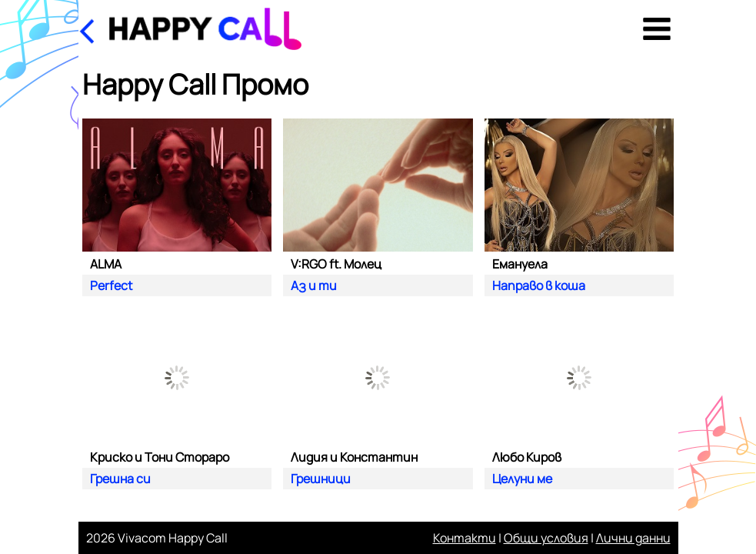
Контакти (465, 538)
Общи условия (546, 538)
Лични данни (633, 538)
